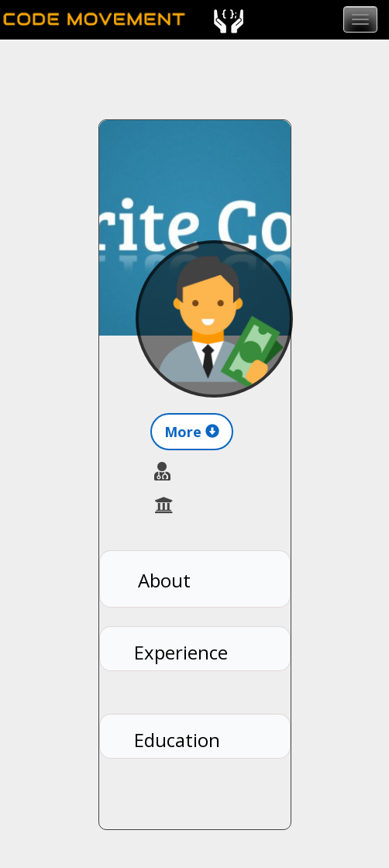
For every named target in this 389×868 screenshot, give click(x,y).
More (192, 432)
